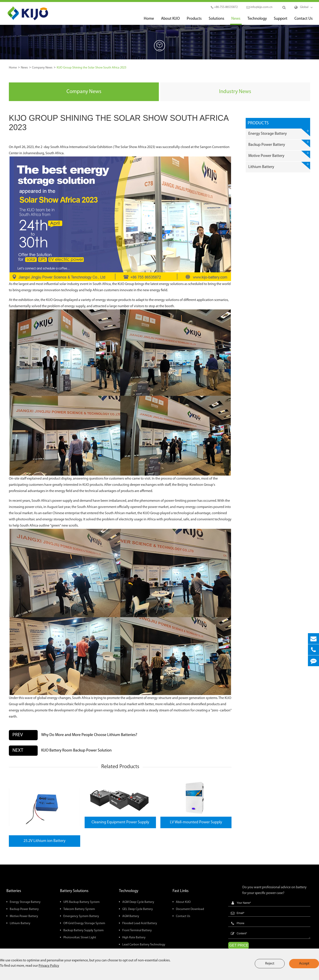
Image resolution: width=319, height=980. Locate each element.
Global (304, 7)
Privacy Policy (49, 966)
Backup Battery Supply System (84, 930)
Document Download (190, 909)
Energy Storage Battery (279, 132)
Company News (42, 68)
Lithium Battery (279, 166)
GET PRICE (239, 945)
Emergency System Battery (81, 916)
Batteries (14, 891)
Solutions (216, 21)
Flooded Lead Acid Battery (140, 923)
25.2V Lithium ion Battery (44, 841)
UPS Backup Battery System (82, 902)
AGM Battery (131, 916)
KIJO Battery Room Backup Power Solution (76, 751)
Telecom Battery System (79, 909)
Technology (257, 21)
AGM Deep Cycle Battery (138, 902)
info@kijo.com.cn (260, 7)
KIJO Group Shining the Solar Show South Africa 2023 (91, 68)
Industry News (235, 92)
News (236, 21)
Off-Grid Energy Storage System (84, 923)
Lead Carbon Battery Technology (144, 945)
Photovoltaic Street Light (80, 938)
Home (149, 21)
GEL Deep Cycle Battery (138, 909)
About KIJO (170, 21)
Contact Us (303, 21)
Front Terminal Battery (137, 930)
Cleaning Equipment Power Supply (120, 822)
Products (194, 21)
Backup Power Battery (279, 143)
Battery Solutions (74, 891)
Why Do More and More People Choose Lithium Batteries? (89, 735)
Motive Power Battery (279, 155)
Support (281, 21)
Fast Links (181, 891)
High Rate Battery (134, 938)
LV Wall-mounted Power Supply (196, 822)
